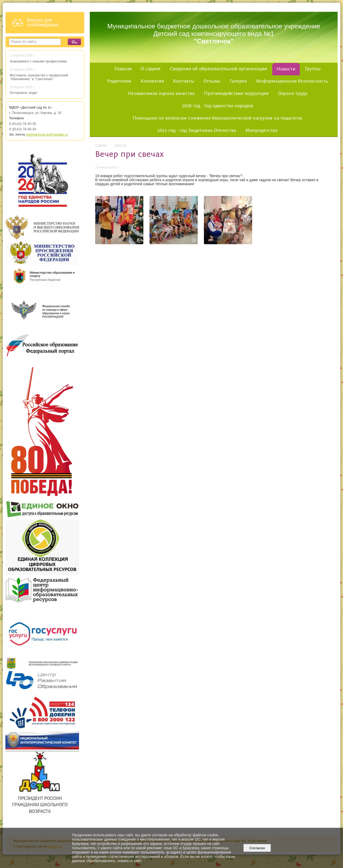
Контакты (184, 81)
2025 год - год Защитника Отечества (197, 131)
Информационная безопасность (292, 81)
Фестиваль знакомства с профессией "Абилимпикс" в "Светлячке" (39, 77)
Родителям (119, 81)
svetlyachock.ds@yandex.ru (47, 135)
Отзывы (212, 81)
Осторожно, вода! (23, 93)
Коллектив (152, 81)
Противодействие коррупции (236, 94)
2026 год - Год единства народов (217, 106)
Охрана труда (293, 94)
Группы (313, 69)
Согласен (257, 848)
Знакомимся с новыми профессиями (39, 61)
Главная (123, 69)
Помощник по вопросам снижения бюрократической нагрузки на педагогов (217, 118)
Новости (286, 69)
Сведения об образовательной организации (219, 69)
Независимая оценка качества (161, 94)
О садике (151, 69)
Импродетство (262, 131)
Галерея (238, 81)
